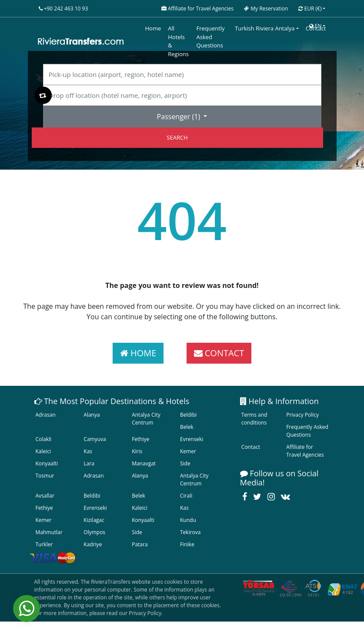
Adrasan (46, 415)
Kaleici (43, 451)
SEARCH (177, 137)
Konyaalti (47, 463)
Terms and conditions (254, 419)
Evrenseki (192, 439)
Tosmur (45, 476)
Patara (140, 544)
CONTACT (219, 353)
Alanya (92, 415)
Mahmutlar (49, 532)
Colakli (44, 439)
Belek (187, 427)
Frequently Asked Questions (307, 431)
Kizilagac (94, 520)
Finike (187, 544)
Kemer (188, 451)
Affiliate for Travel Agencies (305, 451)
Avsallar (45, 496)
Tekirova (190, 532)
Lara (89, 463)
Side (185, 463)
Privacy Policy (302, 415)
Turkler (44, 544)
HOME (138, 353)
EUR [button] (310, 8)
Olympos (94, 532)
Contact (251, 447)
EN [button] (316, 26)
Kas (88, 451)
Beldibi (188, 415)
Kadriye (93, 544)
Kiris (137, 451)
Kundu (188, 520)
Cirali (186, 496)
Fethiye (140, 439)
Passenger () (180, 117)
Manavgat (144, 463)
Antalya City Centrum (146, 419)
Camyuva (95, 439)
